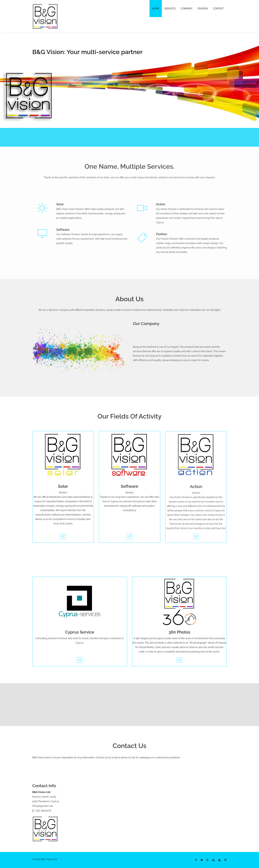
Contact (219, 9)
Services (170, 9)
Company (187, 9)
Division (203, 9)
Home (156, 9)
